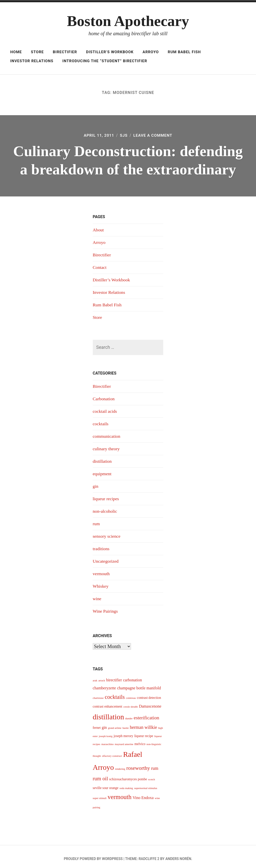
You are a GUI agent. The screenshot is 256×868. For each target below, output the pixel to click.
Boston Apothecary (128, 21)
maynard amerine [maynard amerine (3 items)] (124, 740)
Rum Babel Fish (184, 52)
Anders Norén (178, 855)
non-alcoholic (105, 508)
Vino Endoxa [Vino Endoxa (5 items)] (143, 793)
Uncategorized (106, 558)
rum (96, 521)
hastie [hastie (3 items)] (126, 724)
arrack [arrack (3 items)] (102, 676)
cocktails (101, 422)
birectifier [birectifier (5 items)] (114, 676)
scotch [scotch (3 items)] (152, 775)
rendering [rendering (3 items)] (120, 765)
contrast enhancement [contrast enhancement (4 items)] (107, 702)
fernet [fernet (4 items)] (97, 723)
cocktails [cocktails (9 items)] (115, 693)
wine (97, 595)
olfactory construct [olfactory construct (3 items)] (112, 752)
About (98, 230)
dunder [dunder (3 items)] (129, 714)
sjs (124, 135)
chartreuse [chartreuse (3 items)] (98, 694)
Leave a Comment (153, 135)
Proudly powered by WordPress (93, 855)
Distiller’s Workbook (110, 52)
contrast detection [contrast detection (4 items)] (149, 693)
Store (37, 52)
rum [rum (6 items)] (155, 764)
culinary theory (106, 446)
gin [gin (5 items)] (104, 723)
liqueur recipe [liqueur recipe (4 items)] (144, 732)
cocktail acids (105, 410)
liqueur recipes (106, 496)
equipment (102, 471)
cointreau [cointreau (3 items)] (131, 694)
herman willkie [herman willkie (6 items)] (143, 723)
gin (96, 483)
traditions (101, 545)
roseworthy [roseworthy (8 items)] (138, 764)
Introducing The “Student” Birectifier (105, 61)
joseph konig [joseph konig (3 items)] (106, 732)
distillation (102, 459)
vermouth (101, 570)
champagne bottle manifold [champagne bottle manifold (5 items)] (139, 684)
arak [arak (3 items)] (95, 676)
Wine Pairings (105, 607)
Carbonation (104, 397)
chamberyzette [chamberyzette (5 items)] (104, 684)
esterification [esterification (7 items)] (146, 713)
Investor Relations (32, 61)
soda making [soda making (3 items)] (126, 784)
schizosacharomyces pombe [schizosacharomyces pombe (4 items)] (128, 775)
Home (16, 52)
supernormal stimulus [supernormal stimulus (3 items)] (146, 784)
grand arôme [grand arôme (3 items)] (115, 724)
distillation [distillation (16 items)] (108, 712)
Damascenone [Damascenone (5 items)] (150, 702)
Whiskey (101, 582)
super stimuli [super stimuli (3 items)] (100, 794)
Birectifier (65, 52)
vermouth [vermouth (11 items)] (120, 793)
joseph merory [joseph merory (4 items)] (123, 732)
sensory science (107, 533)
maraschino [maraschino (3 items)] (107, 740)
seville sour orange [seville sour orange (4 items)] (106, 784)
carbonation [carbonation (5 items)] (132, 676)
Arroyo (151, 52)
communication (107, 434)
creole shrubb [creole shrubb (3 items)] (130, 702)
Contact (100, 267)
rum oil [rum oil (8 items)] (100, 774)
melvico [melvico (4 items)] (140, 740)
